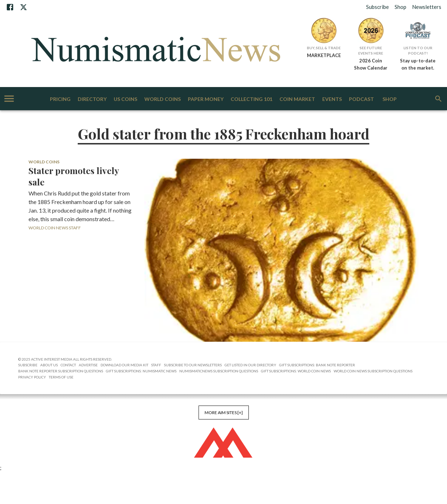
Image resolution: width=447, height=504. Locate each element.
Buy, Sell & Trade (324, 48)
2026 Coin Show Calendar (371, 64)
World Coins (163, 99)
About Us (49, 365)
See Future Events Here (371, 50)
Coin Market (297, 99)
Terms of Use (61, 377)
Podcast (361, 99)
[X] (24, 7)
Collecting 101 (251, 99)
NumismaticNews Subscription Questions (219, 371)
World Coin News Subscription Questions (373, 371)
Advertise (88, 365)
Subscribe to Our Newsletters (193, 365)
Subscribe (377, 7)
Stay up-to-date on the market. (418, 64)
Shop (400, 7)
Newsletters (427, 7)
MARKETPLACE (324, 55)
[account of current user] (9, 99)
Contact (68, 365)
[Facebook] (10, 7)
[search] (438, 99)
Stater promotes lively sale (74, 176)
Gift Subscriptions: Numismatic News (141, 371)
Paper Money (206, 99)
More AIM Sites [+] (224, 413)
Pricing (60, 99)
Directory (92, 99)
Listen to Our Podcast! (418, 50)
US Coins (125, 99)
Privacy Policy (32, 377)
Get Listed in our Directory (250, 365)
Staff (156, 365)
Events (332, 99)
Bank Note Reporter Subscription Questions (61, 371)
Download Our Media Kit (124, 365)
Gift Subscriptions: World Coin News (296, 371)
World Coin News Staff (55, 228)
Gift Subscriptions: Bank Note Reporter (317, 365)
